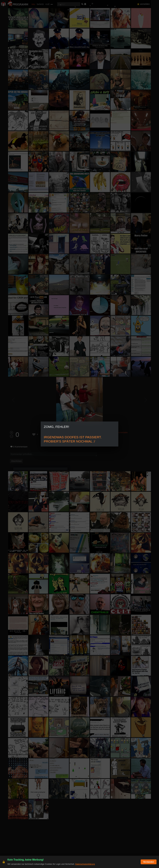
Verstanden (149, 862)
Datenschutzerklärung (85, 864)
